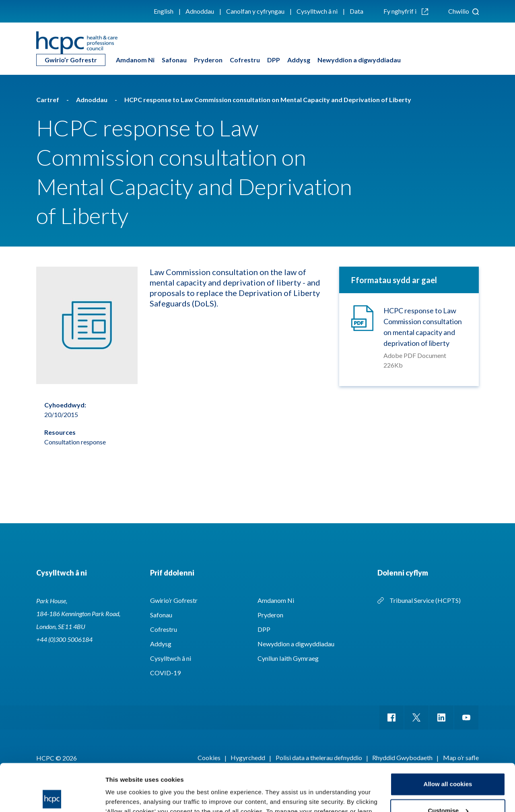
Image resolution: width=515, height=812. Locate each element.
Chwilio (463, 11)
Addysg (299, 60)
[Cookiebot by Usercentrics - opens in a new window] (52, 796)
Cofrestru (245, 60)
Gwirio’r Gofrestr (71, 60)
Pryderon (208, 60)
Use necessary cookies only (448, 790)
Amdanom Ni (135, 60)
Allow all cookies (448, 737)
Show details (124, 796)
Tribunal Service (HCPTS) (425, 600)
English (164, 11)
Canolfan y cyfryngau (255, 11)
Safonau (174, 60)
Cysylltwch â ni (317, 11)
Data (356, 11)
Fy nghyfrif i (406, 11)
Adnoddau (200, 11)
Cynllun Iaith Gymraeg (288, 658)
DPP (274, 60)
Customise (448, 763)
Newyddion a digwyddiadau (359, 60)
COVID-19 (165, 673)
